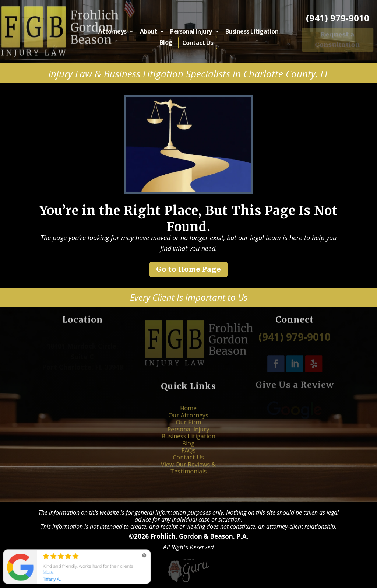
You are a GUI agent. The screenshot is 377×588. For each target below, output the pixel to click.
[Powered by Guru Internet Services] (188, 580)
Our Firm (189, 429)
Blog (168, 42)
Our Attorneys (188, 425)
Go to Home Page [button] (188, 269)
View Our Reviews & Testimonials (189, 457)
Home (188, 420)
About (153, 33)
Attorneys (120, 33)
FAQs (188, 446)
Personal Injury (191, 33)
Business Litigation (245, 33)
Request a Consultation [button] (338, 40)
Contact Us (197, 42)
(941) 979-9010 (338, 18)
